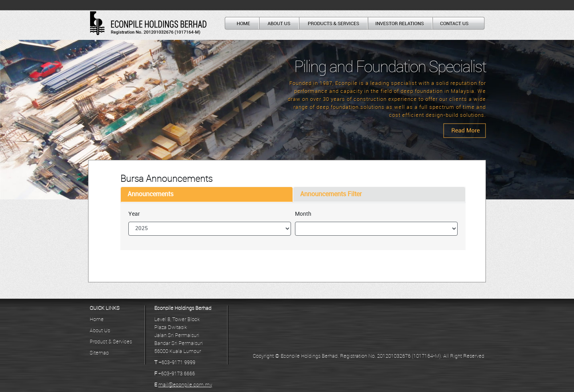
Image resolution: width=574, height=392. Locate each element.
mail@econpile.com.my (185, 385)
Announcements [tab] (150, 194)
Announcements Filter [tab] (331, 194)
